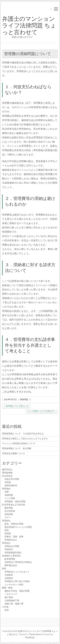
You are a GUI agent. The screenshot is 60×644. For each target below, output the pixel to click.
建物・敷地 (7, 588)
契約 (4, 569)
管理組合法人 (11, 540)
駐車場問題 (10, 559)
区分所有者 (10, 511)
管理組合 (6, 521)
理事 (7, 492)
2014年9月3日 (10, 399)
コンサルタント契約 (14, 585)
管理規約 (6, 489)
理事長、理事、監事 (14, 537)
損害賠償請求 (11, 486)
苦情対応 (9, 549)
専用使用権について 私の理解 (17, 448)
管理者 (8, 482)
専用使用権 (7, 473)
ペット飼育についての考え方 (42, 411)
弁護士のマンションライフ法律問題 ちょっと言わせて (29, 26)
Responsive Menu (56, 9)
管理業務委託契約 (13, 553)
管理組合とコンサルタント (17, 572)
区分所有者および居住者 (14, 505)
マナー (8, 517)
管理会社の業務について (14, 453)
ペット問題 (10, 498)
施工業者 (9, 597)
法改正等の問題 (12, 479)
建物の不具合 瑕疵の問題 (17, 591)
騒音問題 (9, 508)
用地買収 (9, 514)
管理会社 (6, 543)
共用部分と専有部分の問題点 (18, 562)
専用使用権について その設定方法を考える (23, 434)
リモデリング (11, 594)
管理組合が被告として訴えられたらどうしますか (25, 439)
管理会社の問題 (12, 546)
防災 (7, 530)
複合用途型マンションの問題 (18, 527)
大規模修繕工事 (12, 600)
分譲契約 (9, 578)
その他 (5, 607)
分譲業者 (9, 575)
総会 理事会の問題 (14, 524)
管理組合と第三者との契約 (17, 581)
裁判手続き (7, 470)
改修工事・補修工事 (14, 604)
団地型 (8, 533)
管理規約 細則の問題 (15, 501)
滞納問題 (24, 399)
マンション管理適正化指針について (19, 444)
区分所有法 (7, 476)
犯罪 (7, 610)
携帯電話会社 (11, 565)
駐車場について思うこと (16, 406)
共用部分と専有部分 (11, 556)
